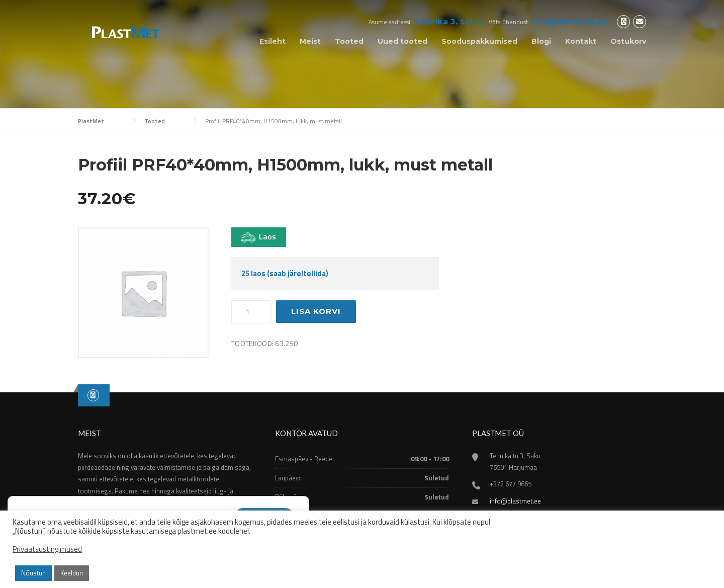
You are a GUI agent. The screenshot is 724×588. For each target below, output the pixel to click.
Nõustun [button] (33, 573)
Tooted (349, 41)
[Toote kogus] (251, 312)
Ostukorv (628, 41)
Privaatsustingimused (47, 549)
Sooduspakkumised (479, 41)
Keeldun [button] (72, 573)
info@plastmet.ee (569, 21)
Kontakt (581, 41)
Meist (310, 41)
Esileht (273, 41)
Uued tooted (402, 41)
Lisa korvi (316, 311)
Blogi (541, 41)
